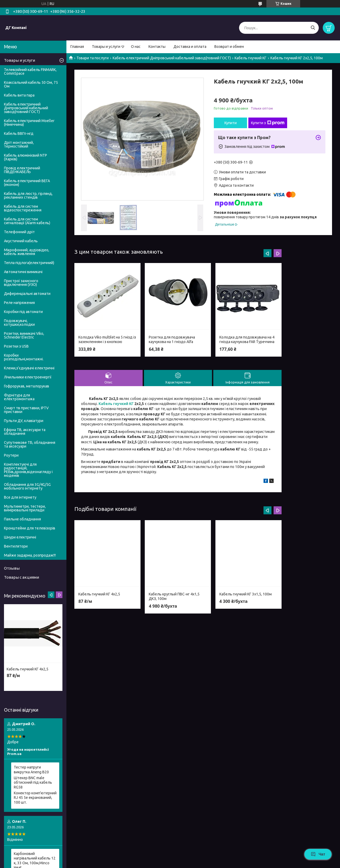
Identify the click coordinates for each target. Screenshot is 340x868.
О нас (136, 47)
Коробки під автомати (23, 312)
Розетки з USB (16, 346)
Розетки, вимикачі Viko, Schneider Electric (24, 335)
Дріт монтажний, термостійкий (19, 144)
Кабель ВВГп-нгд (19, 133)
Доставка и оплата (190, 47)
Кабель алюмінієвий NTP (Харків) (25, 157)
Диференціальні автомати (27, 294)
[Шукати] (313, 28)
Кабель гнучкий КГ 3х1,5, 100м (246, 594)
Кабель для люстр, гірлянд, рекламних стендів (28, 195)
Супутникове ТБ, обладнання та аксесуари (30, 444)
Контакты (157, 47)
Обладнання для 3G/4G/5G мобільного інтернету (27, 486)
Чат (318, 854)
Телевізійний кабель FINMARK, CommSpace (30, 72)
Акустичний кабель (21, 241)
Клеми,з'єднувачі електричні (29, 368)
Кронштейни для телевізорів (30, 528)
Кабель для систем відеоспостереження (23, 208)
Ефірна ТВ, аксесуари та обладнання (25, 432)
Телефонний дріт (19, 232)
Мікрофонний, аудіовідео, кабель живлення (27, 252)
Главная (77, 47)
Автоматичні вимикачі (23, 272)
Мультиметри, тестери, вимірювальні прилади (25, 508)
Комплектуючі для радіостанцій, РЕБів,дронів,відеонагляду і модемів (28, 470)
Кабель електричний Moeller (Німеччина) (29, 123)
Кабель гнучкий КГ (250, 58)
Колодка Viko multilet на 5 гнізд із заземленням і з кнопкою (107, 340)
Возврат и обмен (229, 47)
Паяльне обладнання (22, 519)
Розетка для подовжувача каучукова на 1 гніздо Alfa (172, 340)
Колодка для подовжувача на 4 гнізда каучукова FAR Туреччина (247, 340)
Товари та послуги (93, 58)
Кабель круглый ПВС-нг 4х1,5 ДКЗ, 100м (174, 596)
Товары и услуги (106, 47)
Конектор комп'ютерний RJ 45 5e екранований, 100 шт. (35, 798)
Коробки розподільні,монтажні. (24, 357)
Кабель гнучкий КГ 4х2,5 (99, 594)
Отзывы (12, 568)
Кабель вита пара (19, 95)
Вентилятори (16, 546)
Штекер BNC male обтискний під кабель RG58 (33, 783)
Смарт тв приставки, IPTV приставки (26, 410)
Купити (231, 123)
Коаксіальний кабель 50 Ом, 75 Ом (31, 84)
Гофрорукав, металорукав (27, 386)
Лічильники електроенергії (28, 377)
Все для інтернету (20, 497)
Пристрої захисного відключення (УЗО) (21, 283)
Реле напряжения (19, 303)
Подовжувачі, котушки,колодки (19, 323)
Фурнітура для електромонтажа (19, 397)
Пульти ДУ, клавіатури (24, 421)
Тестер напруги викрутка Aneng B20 (31, 770)
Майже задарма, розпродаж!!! (30, 555)
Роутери (11, 455)
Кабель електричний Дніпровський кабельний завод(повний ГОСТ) (172, 58)
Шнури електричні (20, 537)
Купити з (268, 123)
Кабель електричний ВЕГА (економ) (27, 183)
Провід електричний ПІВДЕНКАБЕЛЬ (22, 170)
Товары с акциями (22, 577)
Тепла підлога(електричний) (29, 263)
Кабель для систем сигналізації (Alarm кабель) (27, 221)
